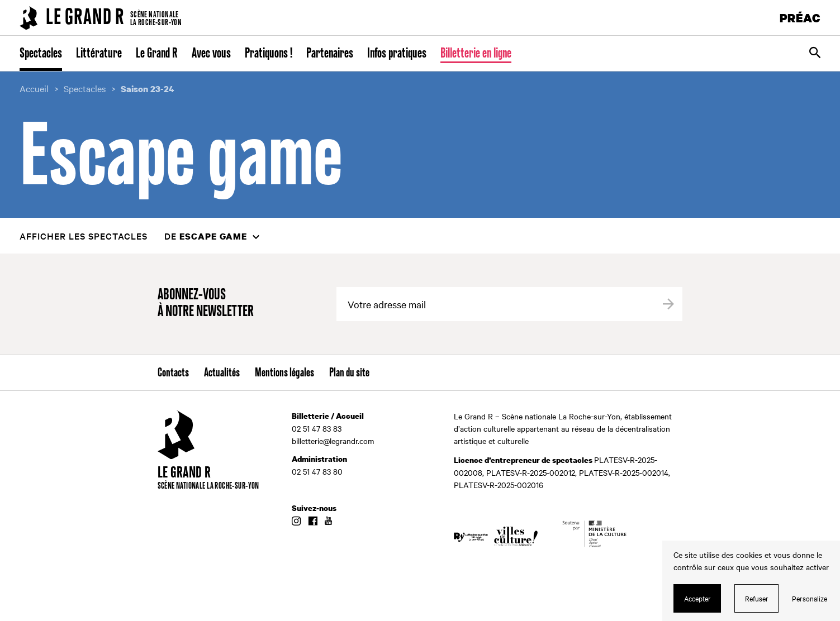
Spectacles (41, 54)
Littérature (99, 54)
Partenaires (330, 54)
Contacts (173, 373)
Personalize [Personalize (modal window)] (810, 598)
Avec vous (211, 54)
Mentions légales (284, 373)
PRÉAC (800, 18)
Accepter (697, 598)
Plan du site (349, 373)
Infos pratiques (397, 54)
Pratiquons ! (269, 54)
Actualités (222, 373)
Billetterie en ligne (476, 54)
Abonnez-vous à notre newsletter (206, 304)
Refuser (757, 598)
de (206, 236)
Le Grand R (157, 54)
